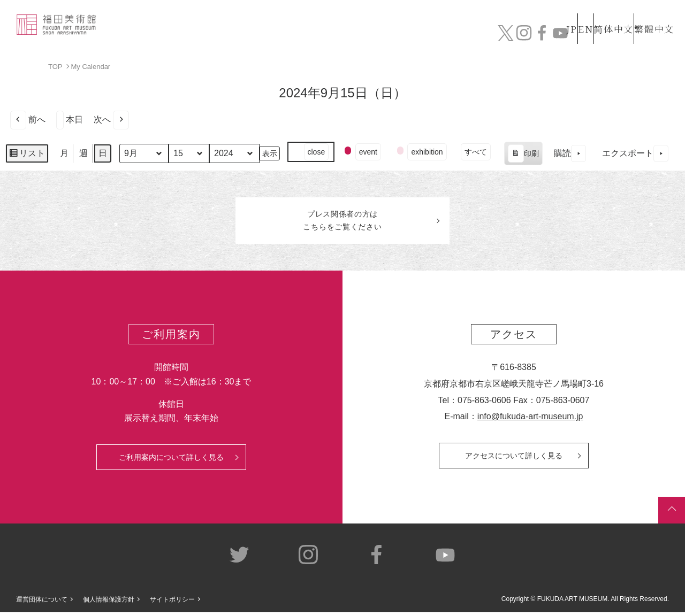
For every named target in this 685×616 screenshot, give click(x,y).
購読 (570, 153)
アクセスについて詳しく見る (514, 459)
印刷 (523, 155)
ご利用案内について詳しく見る (171, 460)
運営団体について (42, 603)
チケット (645, 36)
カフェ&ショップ (523, 36)
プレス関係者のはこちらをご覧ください (342, 222)
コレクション (317, 36)
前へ (28, 120)
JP (529, 15)
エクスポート (635, 153)
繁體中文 (652, 15)
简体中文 (602, 15)
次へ (111, 120)
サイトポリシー (172, 603)
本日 (70, 120)
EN (562, 15)
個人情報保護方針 (109, 603)
